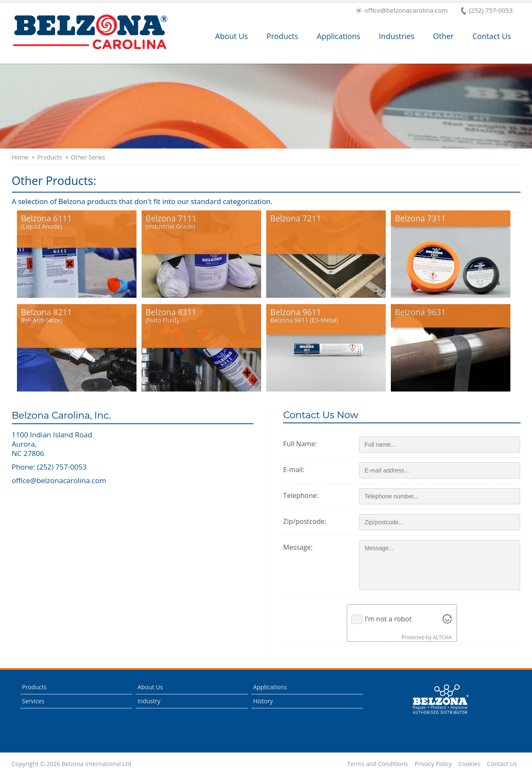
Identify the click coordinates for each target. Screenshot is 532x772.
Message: (298, 547)
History (263, 701)
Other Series (88, 157)
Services (33, 701)
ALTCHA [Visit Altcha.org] (442, 637)
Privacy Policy (433, 764)
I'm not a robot (388, 619)
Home (20, 157)
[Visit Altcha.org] (447, 619)
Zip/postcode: (305, 521)
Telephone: (301, 495)
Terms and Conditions (377, 764)
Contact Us (492, 36)
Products (283, 36)
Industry (149, 701)
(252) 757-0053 (487, 11)
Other (444, 36)
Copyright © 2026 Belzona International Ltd (72, 764)
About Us (232, 36)
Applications (338, 36)
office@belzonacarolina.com (402, 11)
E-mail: (294, 470)
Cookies (469, 764)
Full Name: (300, 444)
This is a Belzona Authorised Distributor (440, 699)
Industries (397, 36)
